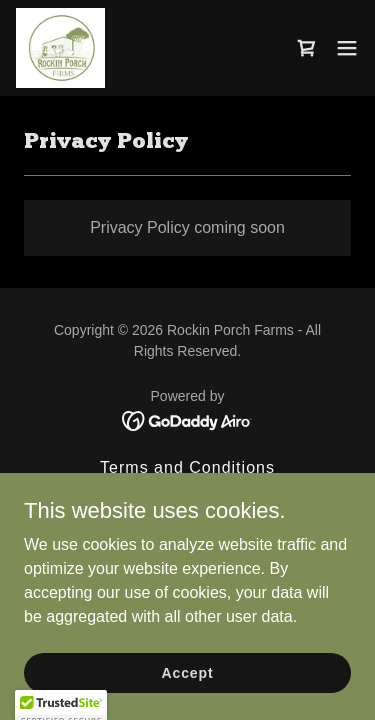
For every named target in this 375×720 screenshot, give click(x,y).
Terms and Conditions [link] (187, 467)
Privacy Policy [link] (188, 493)
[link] (60, 48)
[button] (347, 48)
